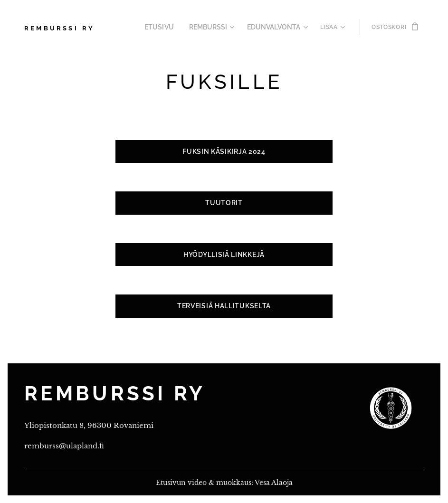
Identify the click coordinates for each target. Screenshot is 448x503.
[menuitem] (171, 27)
